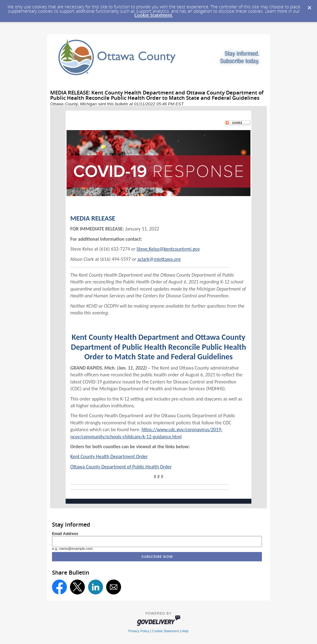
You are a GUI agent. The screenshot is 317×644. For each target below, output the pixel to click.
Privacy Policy (139, 631)
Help (185, 631)
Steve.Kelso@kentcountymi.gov (168, 249)
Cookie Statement (153, 15)
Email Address (65, 534)
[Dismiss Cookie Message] (309, 6)
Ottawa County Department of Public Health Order (121, 467)
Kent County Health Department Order (109, 456)
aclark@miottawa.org (159, 259)
